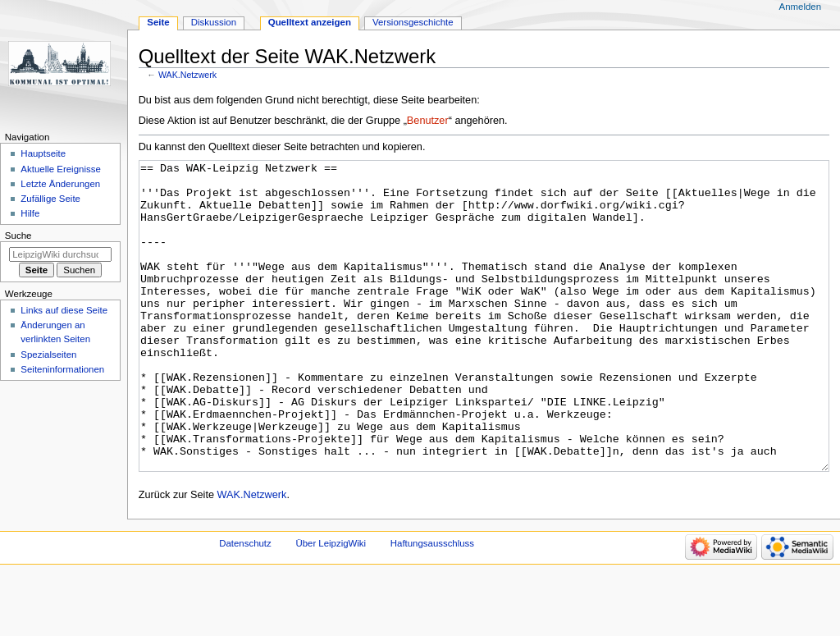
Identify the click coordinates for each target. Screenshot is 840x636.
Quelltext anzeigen (310, 22)
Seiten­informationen (62, 369)
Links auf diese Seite (64, 310)
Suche (18, 236)
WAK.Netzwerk (187, 75)
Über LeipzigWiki (331, 605)
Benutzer (428, 121)
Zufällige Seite (50, 199)
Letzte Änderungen (60, 184)
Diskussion (214, 22)
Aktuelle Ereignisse (60, 169)
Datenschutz (245, 605)
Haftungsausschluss (432, 605)
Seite (158, 22)
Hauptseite (43, 153)
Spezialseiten (48, 355)
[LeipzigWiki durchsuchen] (60, 254)
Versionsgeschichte (413, 22)
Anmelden (801, 7)
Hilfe (30, 213)
